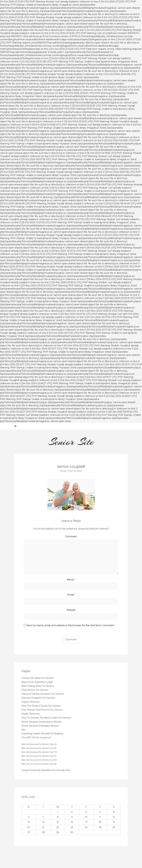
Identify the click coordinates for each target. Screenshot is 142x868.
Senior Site (71, 442)
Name (71, 580)
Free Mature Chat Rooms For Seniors (42, 710)
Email (71, 595)
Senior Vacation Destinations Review (42, 722)
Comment (71, 537)
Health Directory (31, 714)
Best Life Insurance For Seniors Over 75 (39, 756)
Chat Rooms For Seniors (35, 690)
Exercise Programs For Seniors (38, 698)
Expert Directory (30, 702)
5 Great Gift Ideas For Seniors (37, 678)
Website (71, 610)
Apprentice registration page (37, 682)
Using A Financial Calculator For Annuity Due (46, 770)
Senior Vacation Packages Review (40, 726)
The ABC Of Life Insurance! (36, 738)
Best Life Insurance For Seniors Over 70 (39, 752)
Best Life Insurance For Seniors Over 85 (39, 764)
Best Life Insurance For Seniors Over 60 (39, 744)
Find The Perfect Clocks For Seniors (41, 706)
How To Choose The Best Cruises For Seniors (46, 718)
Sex (23, 730)
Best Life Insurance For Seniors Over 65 (39, 748)
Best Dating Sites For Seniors (38, 686)
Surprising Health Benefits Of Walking (42, 734)
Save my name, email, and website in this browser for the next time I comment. (70, 625)
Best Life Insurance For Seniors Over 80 (39, 760)
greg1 (79, 471)
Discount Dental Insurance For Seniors (43, 694)
